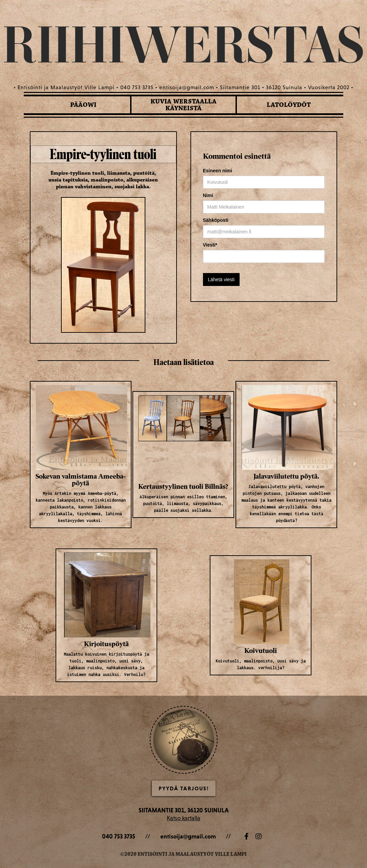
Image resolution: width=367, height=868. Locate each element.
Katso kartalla (183, 818)
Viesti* (210, 245)
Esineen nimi (218, 171)
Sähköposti (216, 220)
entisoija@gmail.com (188, 836)
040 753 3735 (119, 836)
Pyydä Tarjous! (184, 788)
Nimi (208, 195)
